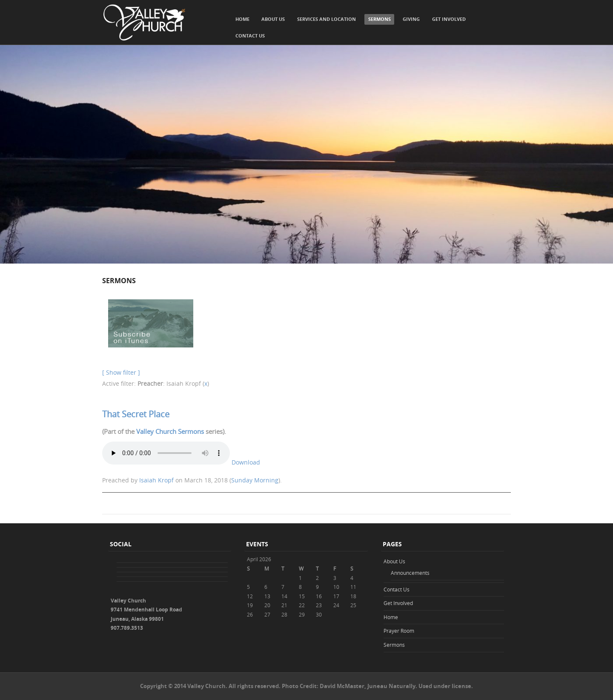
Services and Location (327, 19)
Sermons (380, 19)
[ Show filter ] (121, 372)
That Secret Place (136, 414)
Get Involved (449, 19)
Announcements (410, 573)
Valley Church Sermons (170, 431)
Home (242, 19)
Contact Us (250, 36)
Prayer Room (399, 631)
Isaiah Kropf (156, 480)
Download (246, 462)
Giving (411, 19)
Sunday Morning (255, 480)
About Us (273, 19)
